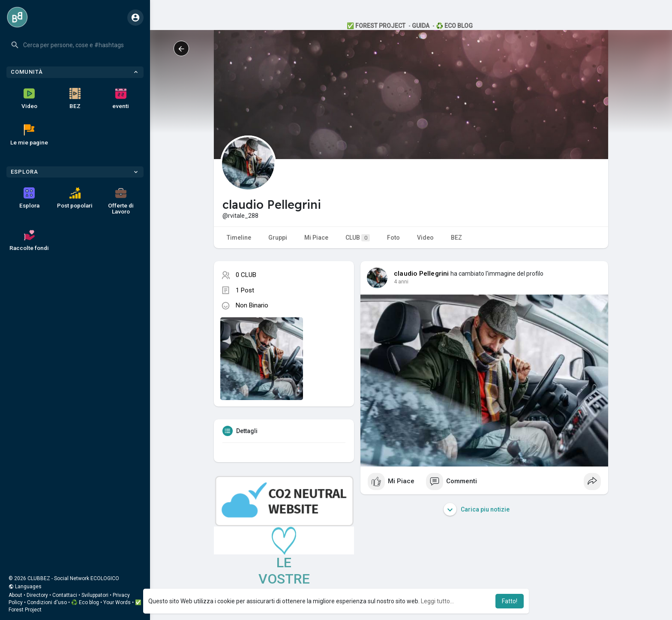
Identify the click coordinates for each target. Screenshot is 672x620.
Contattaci (65, 595)
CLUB (358, 238)
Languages (25, 587)
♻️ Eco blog (85, 602)
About (15, 595)
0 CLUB (246, 275)
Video (29, 99)
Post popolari (75, 198)
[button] (75, 45)
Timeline (239, 238)
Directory (37, 595)
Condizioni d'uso (47, 602)
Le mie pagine (29, 135)
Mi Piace (316, 238)
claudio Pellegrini (421, 274)
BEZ (75, 99)
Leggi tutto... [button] (437, 601)
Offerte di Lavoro (121, 201)
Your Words (117, 602)
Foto (393, 238)
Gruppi (278, 238)
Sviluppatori (95, 595)
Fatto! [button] (510, 601)
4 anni (401, 282)
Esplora (29, 198)
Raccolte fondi (29, 241)
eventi (121, 99)
